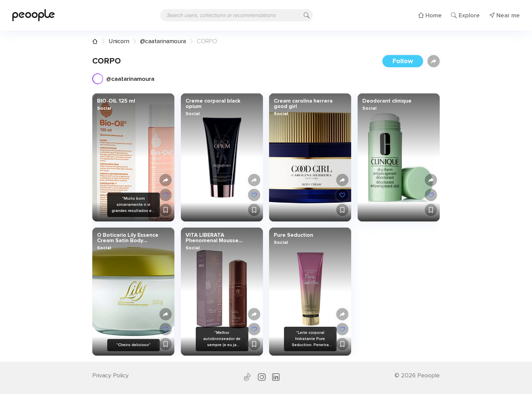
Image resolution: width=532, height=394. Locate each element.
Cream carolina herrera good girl (303, 104)
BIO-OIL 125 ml (116, 101)
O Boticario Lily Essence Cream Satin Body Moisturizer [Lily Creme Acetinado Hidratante (128, 238)
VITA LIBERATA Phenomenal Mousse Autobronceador (212, 238)
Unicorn (119, 41)
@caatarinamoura (163, 41)
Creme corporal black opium (213, 104)
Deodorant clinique (387, 101)
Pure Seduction (293, 235)
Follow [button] (403, 61)
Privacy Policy (110, 375)
